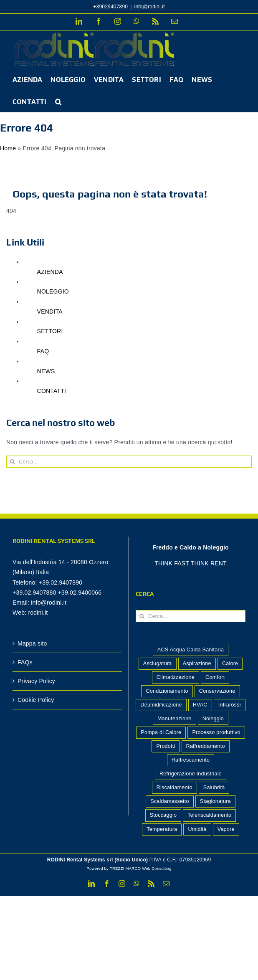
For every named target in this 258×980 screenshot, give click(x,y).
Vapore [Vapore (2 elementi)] (226, 829)
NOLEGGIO (53, 291)
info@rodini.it (150, 7)
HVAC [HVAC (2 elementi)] (200, 705)
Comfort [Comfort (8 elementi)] (215, 677)
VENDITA (50, 311)
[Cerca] (12, 462)
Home (8, 148)
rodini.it (38, 613)
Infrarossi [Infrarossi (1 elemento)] (230, 705)
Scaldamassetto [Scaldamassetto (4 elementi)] (170, 801)
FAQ (43, 351)
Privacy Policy (36, 681)
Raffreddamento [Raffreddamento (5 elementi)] (206, 746)
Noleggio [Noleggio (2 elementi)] (213, 719)
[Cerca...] (129, 462)
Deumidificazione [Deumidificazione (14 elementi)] (161, 705)
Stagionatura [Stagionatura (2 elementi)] (215, 801)
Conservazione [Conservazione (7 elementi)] (217, 691)
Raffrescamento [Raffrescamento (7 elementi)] (191, 760)
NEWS (46, 371)
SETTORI (50, 331)
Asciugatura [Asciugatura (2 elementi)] (158, 663)
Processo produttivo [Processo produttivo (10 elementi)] (216, 732)
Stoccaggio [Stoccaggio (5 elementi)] (163, 815)
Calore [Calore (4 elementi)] (230, 663)
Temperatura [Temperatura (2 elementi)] (162, 829)
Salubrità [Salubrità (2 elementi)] (214, 788)
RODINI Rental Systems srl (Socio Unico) (98, 860)
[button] (58, 101)
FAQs (25, 662)
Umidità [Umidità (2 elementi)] (197, 829)
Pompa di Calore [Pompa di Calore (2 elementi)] (161, 732)
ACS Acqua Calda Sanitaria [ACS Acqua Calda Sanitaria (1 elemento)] (191, 650)
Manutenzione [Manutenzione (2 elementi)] (175, 719)
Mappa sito (32, 643)
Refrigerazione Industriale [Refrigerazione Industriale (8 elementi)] (191, 774)
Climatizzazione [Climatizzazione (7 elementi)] (176, 677)
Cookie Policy (36, 700)
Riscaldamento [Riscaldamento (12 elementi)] (175, 788)
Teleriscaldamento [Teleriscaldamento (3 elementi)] (209, 815)
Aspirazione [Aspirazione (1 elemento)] (197, 663)
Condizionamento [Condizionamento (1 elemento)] (167, 691)
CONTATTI (52, 391)
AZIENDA (50, 272)
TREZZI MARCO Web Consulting (141, 868)
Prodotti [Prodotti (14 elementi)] (166, 746)
